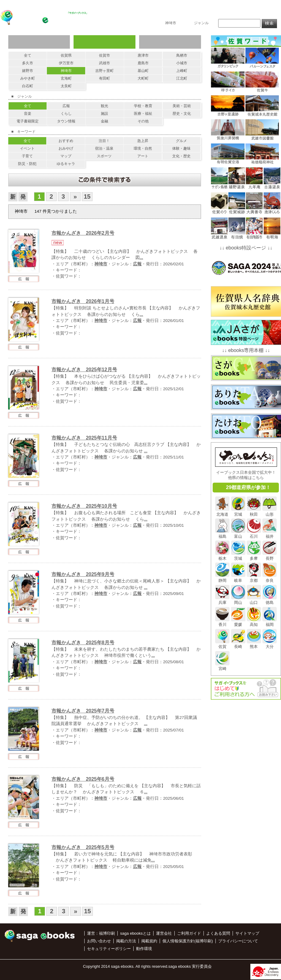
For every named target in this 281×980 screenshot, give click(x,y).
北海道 (222, 512)
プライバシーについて (238, 941)
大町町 (143, 78)
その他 (143, 121)
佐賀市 (104, 55)
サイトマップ (247, 933)
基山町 (143, 71)
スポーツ (104, 156)
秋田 (254, 512)
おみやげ (66, 148)
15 (87, 196)
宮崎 (222, 666)
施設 (104, 114)
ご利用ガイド (189, 933)
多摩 (254, 556)
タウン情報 (66, 121)
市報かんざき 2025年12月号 (84, 370)
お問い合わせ (262, 14)
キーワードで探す (170, 42)
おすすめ (66, 141)
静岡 (222, 578)
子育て (27, 156)
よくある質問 (218, 933)
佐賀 (222, 644)
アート (143, 156)
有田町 (104, 78)
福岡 (270, 622)
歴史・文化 (182, 114)
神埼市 (66, 71)
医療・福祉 (143, 114)
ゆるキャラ (66, 164)
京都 (254, 578)
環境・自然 (143, 148)
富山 (238, 534)
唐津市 (143, 55)
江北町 (182, 78)
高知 (254, 622)
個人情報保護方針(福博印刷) (188, 941)
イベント (27, 148)
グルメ (181, 141)
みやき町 (28, 78)
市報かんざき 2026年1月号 (83, 301)
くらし (66, 114)
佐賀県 (66, 55)
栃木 (222, 556)
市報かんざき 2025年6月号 (83, 779)
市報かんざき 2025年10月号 (84, 506)
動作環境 (144, 949)
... (141, 258)
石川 (254, 534)
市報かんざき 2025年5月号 (83, 847)
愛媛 (238, 622)
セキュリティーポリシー (109, 949)
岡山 (238, 600)
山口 (254, 600)
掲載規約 (149, 941)
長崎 (238, 644)
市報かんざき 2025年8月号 (83, 643)
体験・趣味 (181, 148)
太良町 (66, 86)
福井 (270, 534)
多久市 (28, 63)
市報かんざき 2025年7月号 (83, 711)
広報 (66, 106)
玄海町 (66, 78)
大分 (270, 644)
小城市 (182, 63)
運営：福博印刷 (101, 933)
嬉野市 (28, 71)
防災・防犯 (27, 164)
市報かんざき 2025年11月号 (84, 438)
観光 (104, 106)
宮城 (238, 512)
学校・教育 (143, 106)
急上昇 (143, 141)
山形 (270, 512)
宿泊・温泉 (104, 148)
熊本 (254, 644)
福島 (222, 534)
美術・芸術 (182, 106)
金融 (104, 121)
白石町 (28, 86)
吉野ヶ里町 (104, 71)
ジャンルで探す (39, 42)
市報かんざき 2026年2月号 (83, 233)
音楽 (28, 114)
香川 (222, 622)
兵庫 (222, 600)
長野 (270, 556)
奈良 (270, 578)
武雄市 (104, 63)
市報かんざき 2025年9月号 (83, 574)
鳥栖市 (182, 55)
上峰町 (182, 71)
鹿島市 (143, 63)
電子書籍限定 (28, 121)
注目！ (104, 141)
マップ (66, 156)
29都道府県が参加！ (249, 487)
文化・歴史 (181, 156)
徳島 (270, 600)
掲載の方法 (231, 14)
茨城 (238, 556)
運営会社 (164, 933)
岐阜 (238, 578)
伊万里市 (66, 63)
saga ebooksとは (196, 14)
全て (28, 55)
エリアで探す (104, 42)
